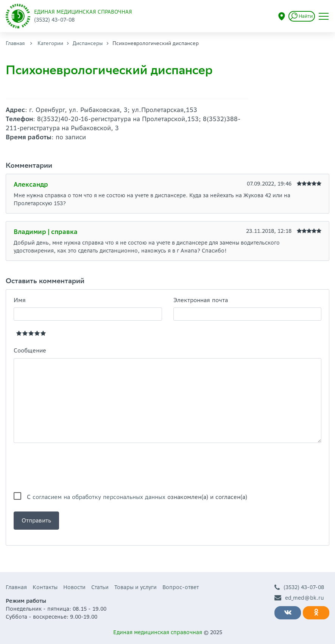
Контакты (45, 587)
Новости (74, 587)
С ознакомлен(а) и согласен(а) (137, 497)
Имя (20, 300)
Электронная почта (201, 300)
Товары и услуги (136, 587)
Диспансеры (88, 43)
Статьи (100, 587)
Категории (50, 43)
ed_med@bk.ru (299, 598)
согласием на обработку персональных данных (99, 497)
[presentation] (71, 468)
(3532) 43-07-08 (299, 587)
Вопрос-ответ (181, 587)
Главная (15, 43)
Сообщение (30, 350)
